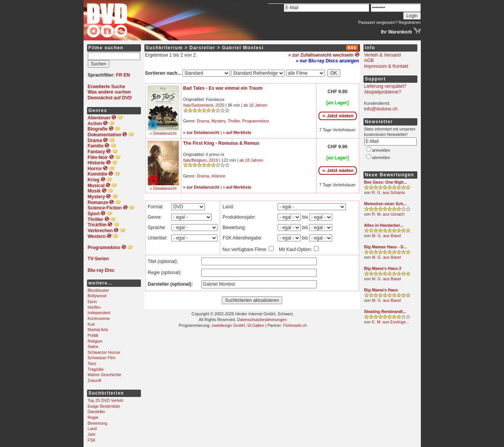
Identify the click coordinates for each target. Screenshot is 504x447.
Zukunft (95, 380)
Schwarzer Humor (104, 352)
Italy (187, 105)
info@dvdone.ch (381, 109)
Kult (91, 324)
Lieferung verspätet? (385, 86)
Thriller (234, 121)
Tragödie (96, 369)
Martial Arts (98, 330)
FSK (92, 440)
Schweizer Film (102, 358)
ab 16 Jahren (255, 105)
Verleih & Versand (383, 55)
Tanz (92, 363)
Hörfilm (94, 307)
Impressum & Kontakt (386, 66)
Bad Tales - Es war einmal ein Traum (223, 88)
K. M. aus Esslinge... (391, 322)
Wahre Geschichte (105, 375)
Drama (203, 121)
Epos (92, 301)
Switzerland (202, 105)
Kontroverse (99, 318)
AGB (369, 60)
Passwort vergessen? (378, 22)
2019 (213, 160)
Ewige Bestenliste (104, 406)
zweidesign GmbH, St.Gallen (238, 325)
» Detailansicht (163, 133)
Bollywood (97, 296)
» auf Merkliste (237, 132)
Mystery (219, 121)
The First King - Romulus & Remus (221, 143)
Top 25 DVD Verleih (106, 400)
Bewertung (98, 423)
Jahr (92, 434)
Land (92, 429)
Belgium (199, 160)
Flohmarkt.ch (295, 325)
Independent (99, 313)
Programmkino (255, 121)
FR (119, 75)
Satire (93, 347)
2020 (220, 105)
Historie (218, 176)
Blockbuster (99, 290)
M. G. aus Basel (387, 236)
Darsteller (97, 412)
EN (127, 75)
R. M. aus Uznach (388, 214)
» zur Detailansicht (201, 132)
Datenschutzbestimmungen (262, 320)
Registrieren (409, 22)
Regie (93, 417)
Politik (93, 335)
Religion (95, 341)
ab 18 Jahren (251, 160)
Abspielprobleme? (383, 92)
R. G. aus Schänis (388, 193)
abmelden (381, 157)
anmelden (381, 150)
